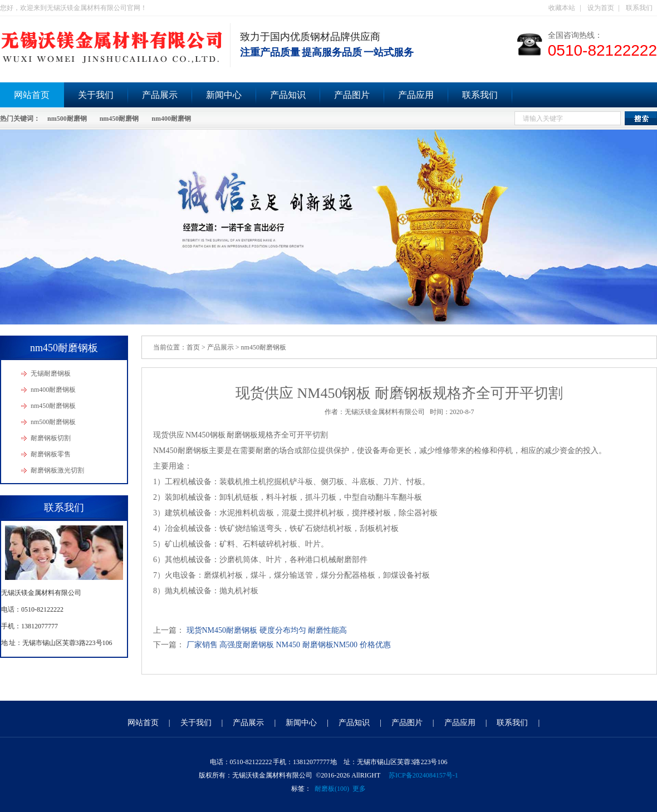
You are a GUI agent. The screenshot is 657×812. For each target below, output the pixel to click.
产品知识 (288, 95)
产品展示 (160, 95)
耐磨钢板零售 (51, 454)
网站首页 (143, 723)
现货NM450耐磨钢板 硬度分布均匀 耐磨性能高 (267, 630)
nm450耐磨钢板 (53, 406)
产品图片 (352, 95)
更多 (359, 789)
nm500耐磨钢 (67, 119)
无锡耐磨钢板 (51, 373)
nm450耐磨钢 (119, 119)
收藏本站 (562, 8)
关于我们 (96, 95)
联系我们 (639, 8)
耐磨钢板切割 (51, 438)
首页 (193, 347)
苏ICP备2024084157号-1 (423, 775)
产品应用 (416, 95)
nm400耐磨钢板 (53, 390)
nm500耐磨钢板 (53, 422)
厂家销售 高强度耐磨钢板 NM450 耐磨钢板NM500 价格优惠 (289, 645)
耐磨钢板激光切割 (57, 470)
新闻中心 (224, 95)
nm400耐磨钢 (171, 119)
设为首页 (601, 8)
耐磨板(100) (332, 789)
